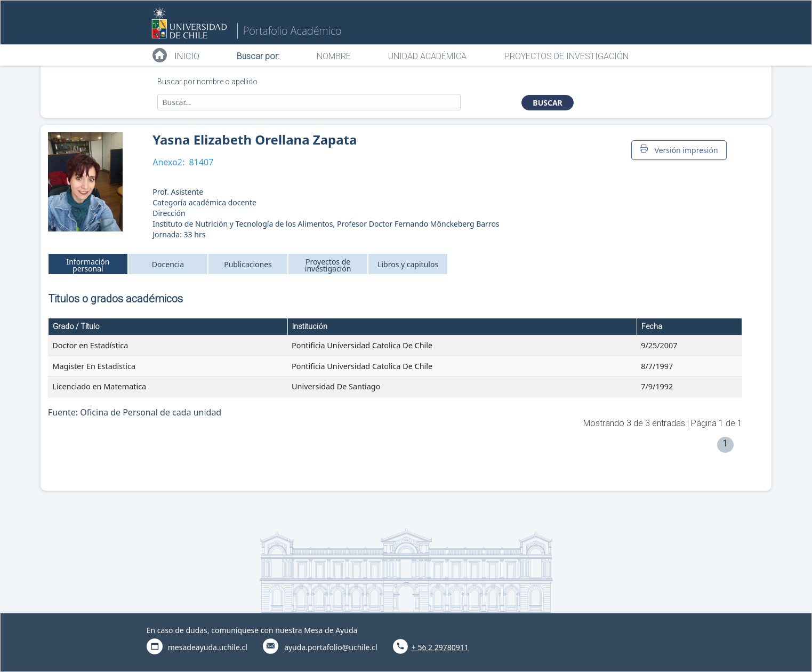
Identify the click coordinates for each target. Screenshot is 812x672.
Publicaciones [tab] (248, 264)
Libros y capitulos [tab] (408, 264)
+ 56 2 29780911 (440, 647)
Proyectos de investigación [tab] (328, 265)
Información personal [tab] (88, 265)
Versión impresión (679, 150)
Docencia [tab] (168, 264)
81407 (202, 162)
